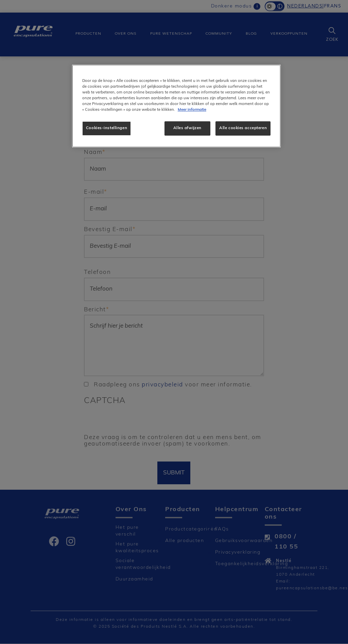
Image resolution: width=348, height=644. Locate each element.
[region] (176, 106)
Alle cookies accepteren (243, 128)
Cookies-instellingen (107, 128)
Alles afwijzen (187, 128)
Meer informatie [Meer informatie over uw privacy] (192, 110)
